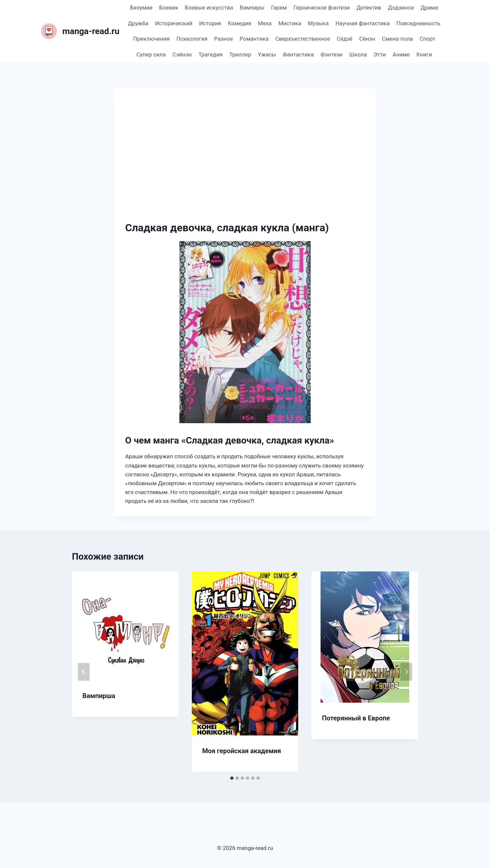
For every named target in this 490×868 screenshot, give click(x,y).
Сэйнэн (182, 54)
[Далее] (406, 672)
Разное (223, 39)
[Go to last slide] (84, 672)
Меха (265, 23)
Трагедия (210, 54)
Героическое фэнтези (322, 8)
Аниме (401, 54)
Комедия (240, 23)
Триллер (240, 54)
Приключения (151, 39)
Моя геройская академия (242, 751)
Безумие (142, 8)
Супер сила (151, 54)
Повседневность (418, 23)
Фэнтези (332, 54)
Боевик (169, 8)
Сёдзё (345, 39)
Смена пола (397, 39)
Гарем (279, 8)
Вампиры (252, 8)
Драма (429, 8)
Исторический (174, 23)
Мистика (290, 23)
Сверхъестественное (303, 39)
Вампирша (99, 696)
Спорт (428, 39)
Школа (358, 54)
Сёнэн (367, 39)
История (210, 23)
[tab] (232, 778)
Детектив (369, 8)
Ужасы (267, 54)
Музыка (318, 23)
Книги (424, 54)
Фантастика (298, 54)
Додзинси (401, 8)
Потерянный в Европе (356, 718)
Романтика (254, 39)
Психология (192, 39)
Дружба (138, 23)
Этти (380, 54)
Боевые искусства (209, 8)
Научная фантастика (362, 23)
